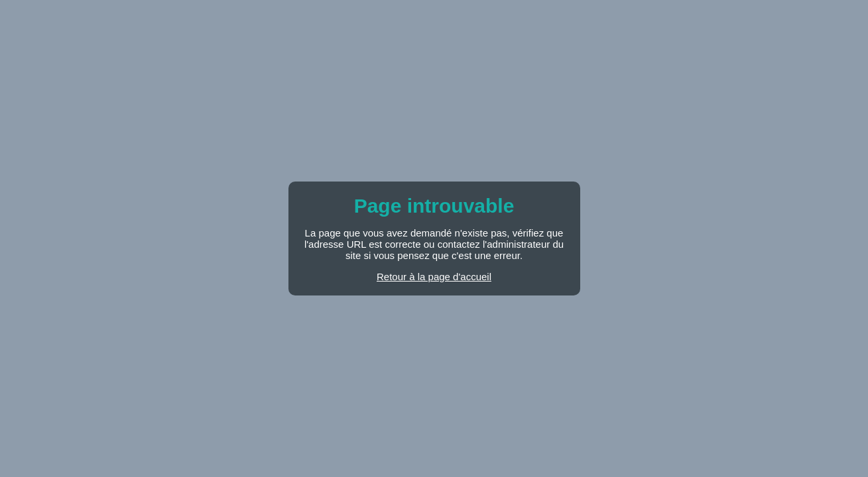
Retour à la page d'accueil (434, 277)
